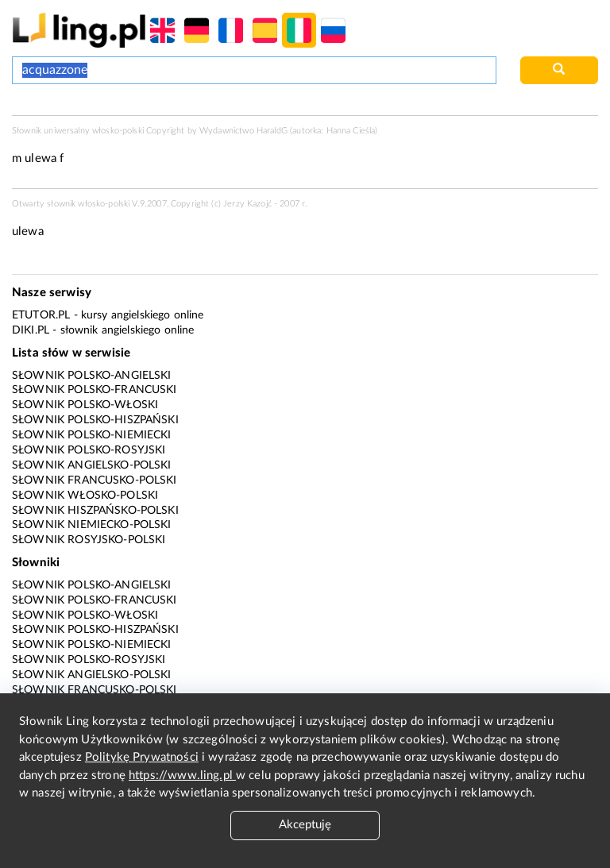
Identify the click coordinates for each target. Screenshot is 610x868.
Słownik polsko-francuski (95, 390)
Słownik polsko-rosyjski (89, 450)
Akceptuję (305, 825)
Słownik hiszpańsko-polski (95, 511)
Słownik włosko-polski (85, 496)
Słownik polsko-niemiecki (92, 435)
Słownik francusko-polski (95, 480)
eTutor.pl (41, 315)
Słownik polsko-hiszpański (95, 420)
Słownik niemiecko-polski (92, 525)
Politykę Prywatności (142, 757)
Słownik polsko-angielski (92, 376)
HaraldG (272, 131)
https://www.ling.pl (182, 775)
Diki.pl (31, 330)
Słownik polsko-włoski (85, 405)
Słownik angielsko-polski (92, 465)
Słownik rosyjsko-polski (89, 540)
